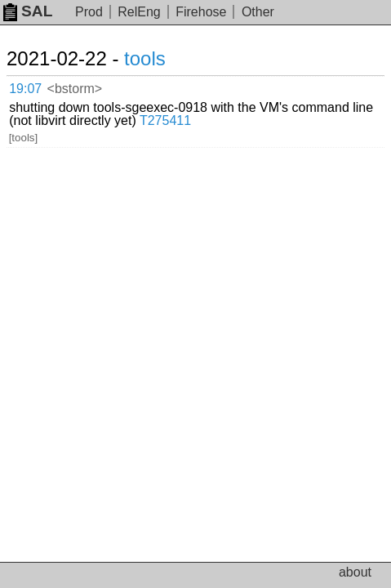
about (355, 572)
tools (145, 58)
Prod (89, 12)
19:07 (25, 89)
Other (258, 12)
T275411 (165, 120)
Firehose (201, 12)
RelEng (139, 12)
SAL (28, 11)
